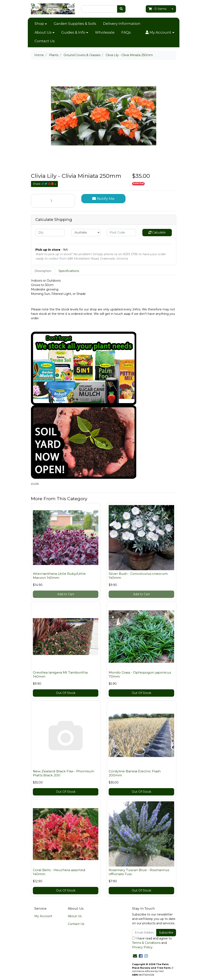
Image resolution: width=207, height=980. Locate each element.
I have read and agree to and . (152, 943)
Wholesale (105, 32)
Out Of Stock (66, 693)
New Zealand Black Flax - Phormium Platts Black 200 (63, 773)
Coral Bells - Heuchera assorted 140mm (59, 872)
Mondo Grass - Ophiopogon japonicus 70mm (140, 674)
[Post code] (122, 233)
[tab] (43, 271)
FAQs (126, 32)
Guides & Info (73, 32)
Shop (39, 24)
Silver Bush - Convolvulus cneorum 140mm (138, 576)
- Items (157, 9)
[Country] (86, 233)
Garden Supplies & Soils (75, 24)
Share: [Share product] (43, 184)
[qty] (50, 233)
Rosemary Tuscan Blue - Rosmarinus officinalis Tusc (139, 872)
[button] (160, 33)
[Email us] (135, 956)
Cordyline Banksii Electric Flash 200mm (135, 773)
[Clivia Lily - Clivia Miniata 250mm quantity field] (53, 201)
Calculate (157, 232)
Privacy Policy (142, 947)
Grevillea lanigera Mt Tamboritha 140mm (60, 674)
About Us (43, 32)
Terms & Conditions (146, 943)
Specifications (69, 271)
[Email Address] (144, 933)
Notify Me (103, 199)
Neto (161, 971)
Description (43, 271)
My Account (43, 916)
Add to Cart (66, 594)
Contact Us (45, 41)
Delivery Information (122, 24)
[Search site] (121, 9)
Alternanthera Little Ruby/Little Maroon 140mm (59, 576)
